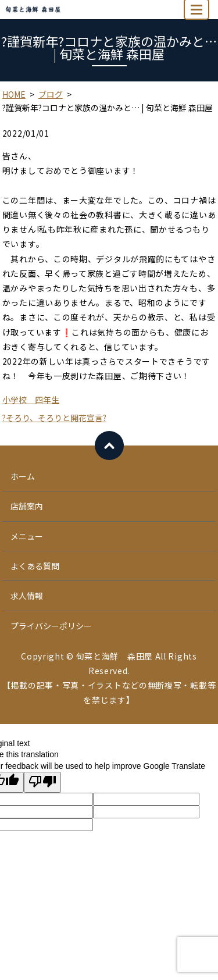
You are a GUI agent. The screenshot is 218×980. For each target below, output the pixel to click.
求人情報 (27, 596)
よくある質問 (35, 566)
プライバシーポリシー (51, 626)
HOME (14, 94)
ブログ (51, 94)
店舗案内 (27, 506)
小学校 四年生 (31, 400)
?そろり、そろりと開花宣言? (54, 418)
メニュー (27, 536)
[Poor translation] (42, 782)
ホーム (23, 476)
